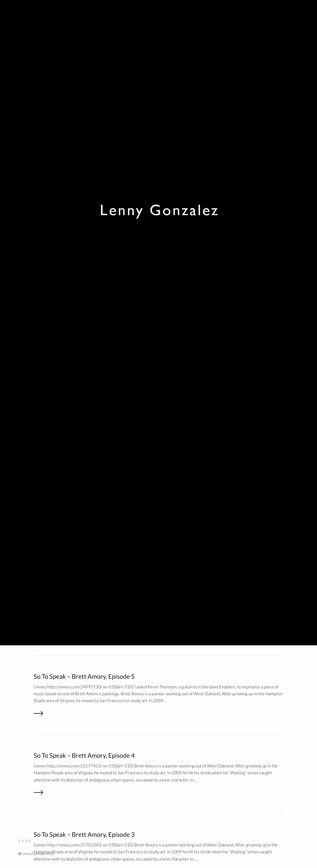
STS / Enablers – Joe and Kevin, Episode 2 (90, 459)
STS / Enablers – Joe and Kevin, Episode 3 (90, 380)
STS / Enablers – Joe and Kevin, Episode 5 (90, 222)
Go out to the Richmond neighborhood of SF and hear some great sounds (132, 143)
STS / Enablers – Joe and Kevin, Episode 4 (90, 301)
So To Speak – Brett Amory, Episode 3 (84, 835)
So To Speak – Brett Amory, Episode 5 (84, 677)
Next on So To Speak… (63, 618)
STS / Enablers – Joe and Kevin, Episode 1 (90, 538)
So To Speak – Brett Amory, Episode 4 (84, 756)
